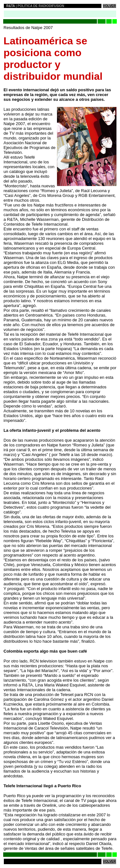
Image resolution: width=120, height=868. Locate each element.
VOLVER (109, 6)
